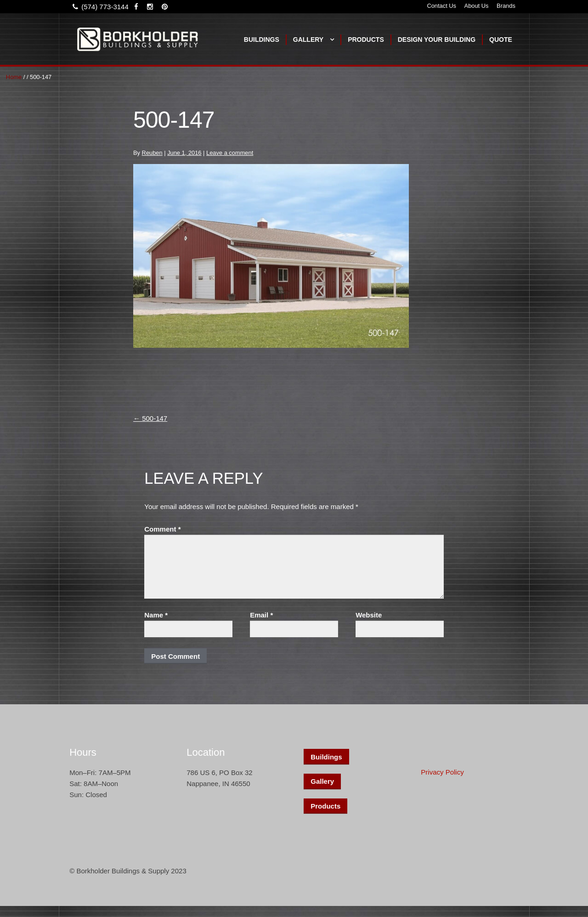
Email (261, 615)
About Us (477, 6)
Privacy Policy (442, 772)
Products (366, 40)
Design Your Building (437, 40)
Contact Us (441, 6)
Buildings (262, 40)
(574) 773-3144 (99, 7)
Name (156, 615)
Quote (501, 40)
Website (369, 615)
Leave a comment (230, 153)
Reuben (152, 153)
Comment (162, 529)
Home (14, 77)
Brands (506, 6)
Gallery (308, 40)
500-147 (150, 418)
